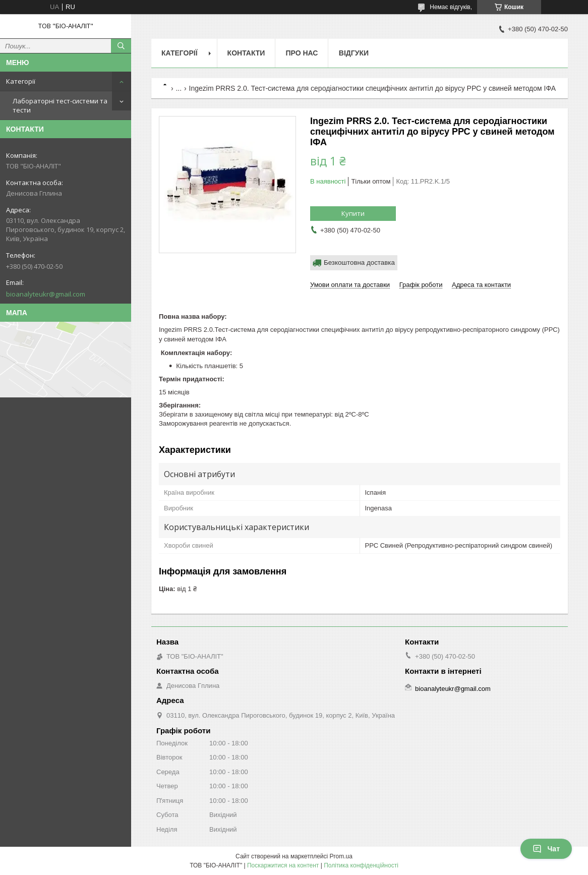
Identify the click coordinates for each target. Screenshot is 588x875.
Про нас (302, 53)
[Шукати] (121, 46)
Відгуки (354, 53)
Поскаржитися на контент (283, 865)
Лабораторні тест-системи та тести (60, 105)
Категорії (21, 81)
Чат (546, 849)
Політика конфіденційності (361, 865)
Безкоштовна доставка (359, 262)
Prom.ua (341, 856)
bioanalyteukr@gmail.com (46, 294)
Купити (353, 213)
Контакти (246, 53)
